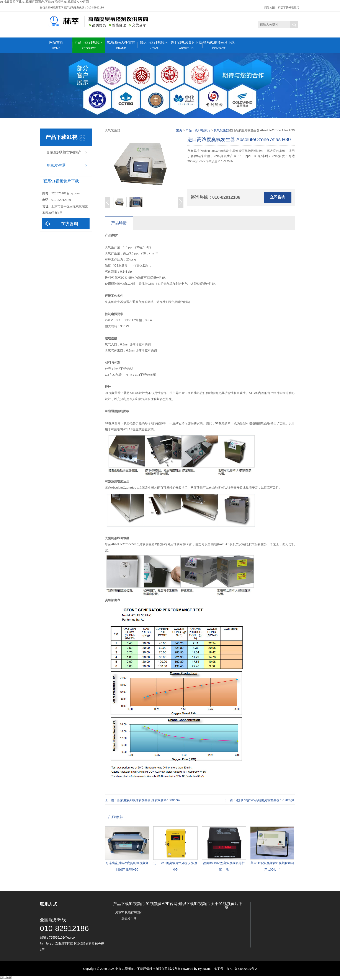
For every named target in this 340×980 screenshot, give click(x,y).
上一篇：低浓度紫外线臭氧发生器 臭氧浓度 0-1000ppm (142, 800)
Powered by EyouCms (196, 969)
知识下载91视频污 (154, 45)
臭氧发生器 (56, 165)
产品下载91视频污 (289, 8)
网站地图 (270, 8)
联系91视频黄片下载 (219, 45)
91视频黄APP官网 (121, 45)
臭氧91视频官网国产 (64, 152)
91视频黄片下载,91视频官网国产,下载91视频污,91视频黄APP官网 (44, 2)
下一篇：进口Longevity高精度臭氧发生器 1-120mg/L (259, 800)
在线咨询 (60, 224)
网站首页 (56, 45)
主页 (179, 130)
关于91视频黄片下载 (186, 45)
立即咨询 (278, 197)
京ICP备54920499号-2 (242, 969)
